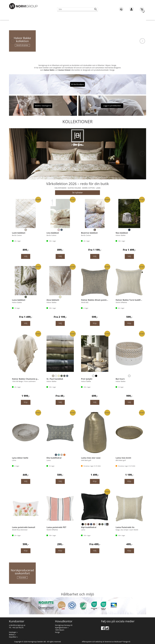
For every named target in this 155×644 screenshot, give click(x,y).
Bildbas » (12, 635)
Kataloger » (13, 632)
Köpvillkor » (13, 637)
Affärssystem (87, 642)
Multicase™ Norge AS (122, 642)
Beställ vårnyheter (22, 45)
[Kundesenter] (121, 9)
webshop (99, 642)
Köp (95, 323)
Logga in (132, 10)
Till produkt (22, 577)
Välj (26, 256)
